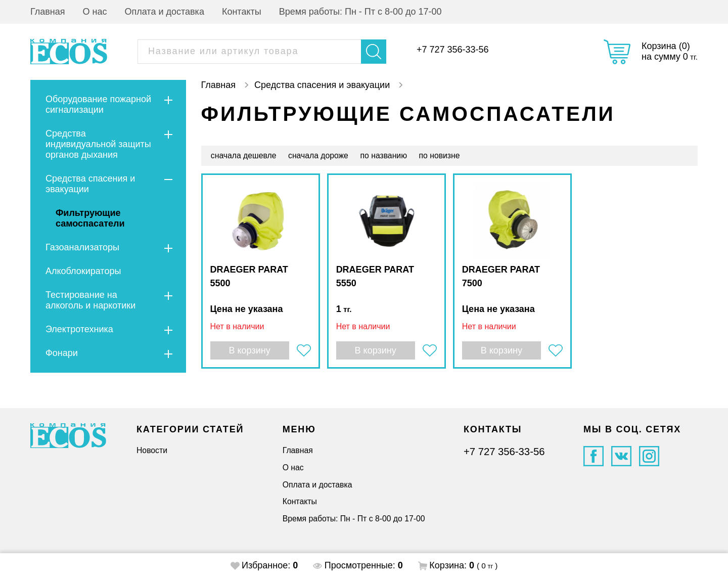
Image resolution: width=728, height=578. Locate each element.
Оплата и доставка (165, 12)
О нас (95, 12)
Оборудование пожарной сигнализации (98, 104)
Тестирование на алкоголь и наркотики (90, 300)
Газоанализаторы (82, 247)
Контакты (242, 12)
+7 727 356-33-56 (453, 50)
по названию (384, 155)
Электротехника (79, 329)
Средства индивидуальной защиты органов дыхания (98, 144)
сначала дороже (318, 155)
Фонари (62, 353)
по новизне (440, 155)
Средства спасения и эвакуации (90, 184)
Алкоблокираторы (83, 271)
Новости (152, 450)
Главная (48, 12)
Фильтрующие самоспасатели (90, 218)
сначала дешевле (244, 155)
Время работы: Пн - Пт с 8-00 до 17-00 (360, 12)
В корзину (249, 350)
